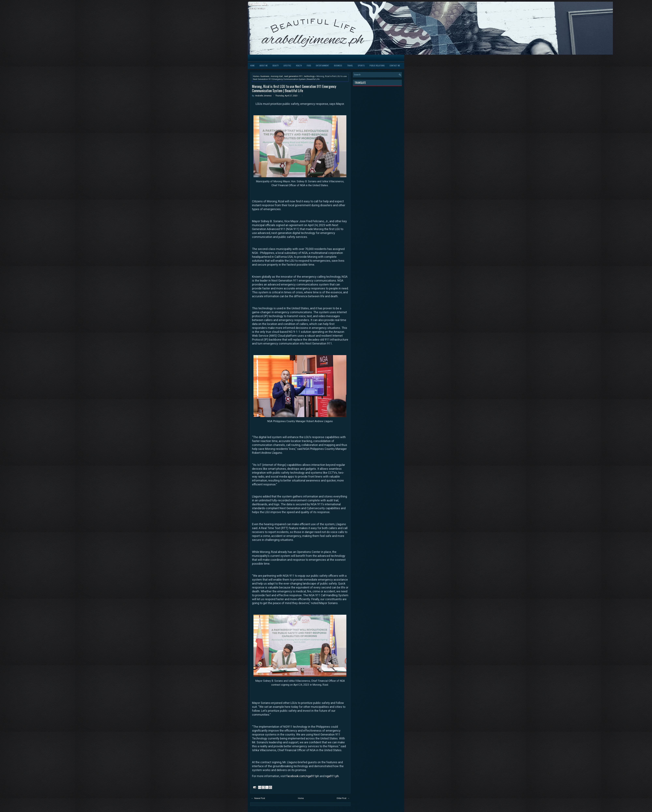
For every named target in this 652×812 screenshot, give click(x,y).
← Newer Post (258, 798)
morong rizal (277, 76)
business (265, 76)
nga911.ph (332, 776)
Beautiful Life (257, 4)
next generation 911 (294, 76)
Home (252, 65)
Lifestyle (287, 65)
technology (310, 76)
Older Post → (343, 798)
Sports (361, 65)
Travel (350, 65)
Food (309, 65)
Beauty (276, 65)
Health (299, 65)
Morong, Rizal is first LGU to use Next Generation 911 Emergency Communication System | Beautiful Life (294, 88)
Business (338, 65)
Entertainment (322, 65)
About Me (264, 65)
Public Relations (377, 65)
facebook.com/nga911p (302, 776)
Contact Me (395, 65)
